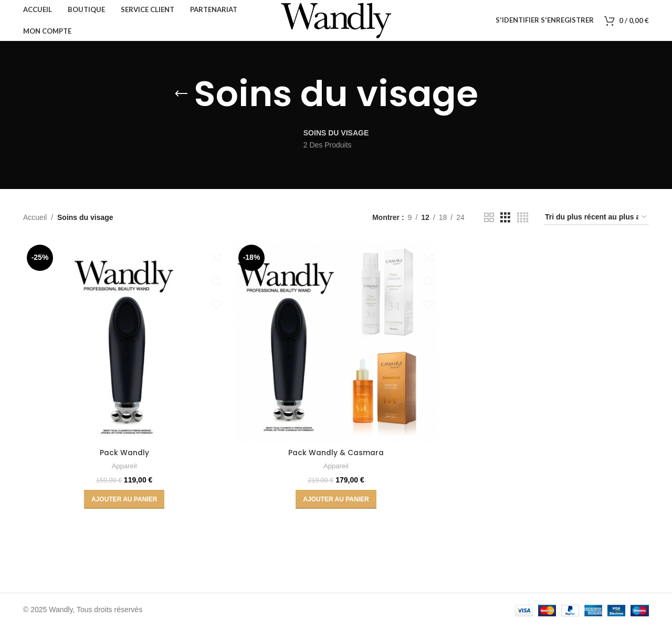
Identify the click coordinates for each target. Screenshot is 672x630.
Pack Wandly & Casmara (336, 456)
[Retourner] (181, 98)
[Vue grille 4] (523, 221)
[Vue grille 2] (489, 221)
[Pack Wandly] (124, 345)
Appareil (124, 469)
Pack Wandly (124, 456)
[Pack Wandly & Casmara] (336, 345)
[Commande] (596, 221)
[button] (124, 502)
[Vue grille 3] (505, 221)
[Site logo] (336, 22)
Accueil (35, 221)
